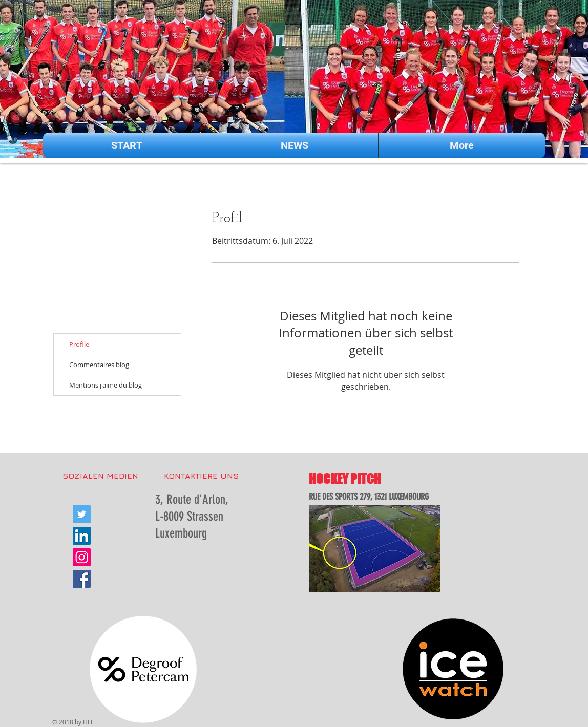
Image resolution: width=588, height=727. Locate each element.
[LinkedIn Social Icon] (82, 536)
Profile (79, 344)
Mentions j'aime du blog (106, 385)
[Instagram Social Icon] (82, 557)
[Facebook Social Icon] (82, 579)
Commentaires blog (99, 365)
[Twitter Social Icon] (82, 514)
